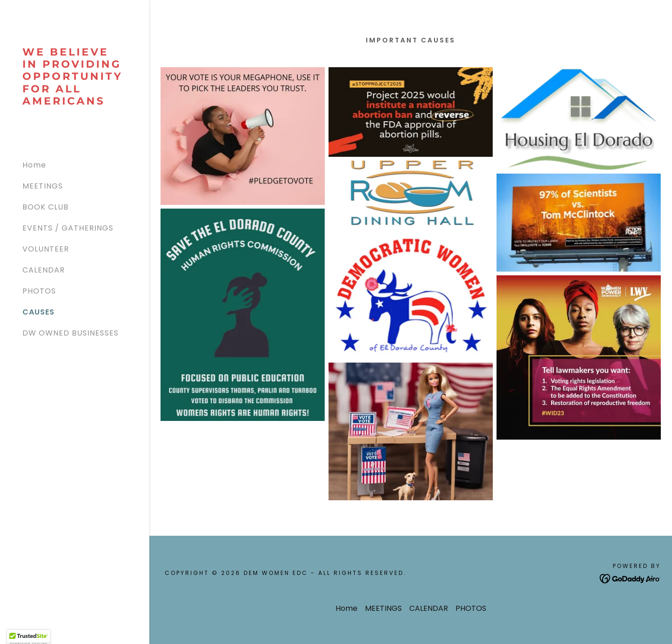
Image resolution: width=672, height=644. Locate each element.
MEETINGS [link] (43, 186)
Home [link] (34, 165)
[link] (75, 102)
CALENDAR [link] (44, 270)
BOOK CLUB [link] (45, 207)
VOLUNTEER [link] (46, 249)
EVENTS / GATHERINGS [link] (68, 228)
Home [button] (346, 608)
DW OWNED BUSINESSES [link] (70, 333)
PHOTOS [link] (39, 291)
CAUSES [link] (38, 312)
